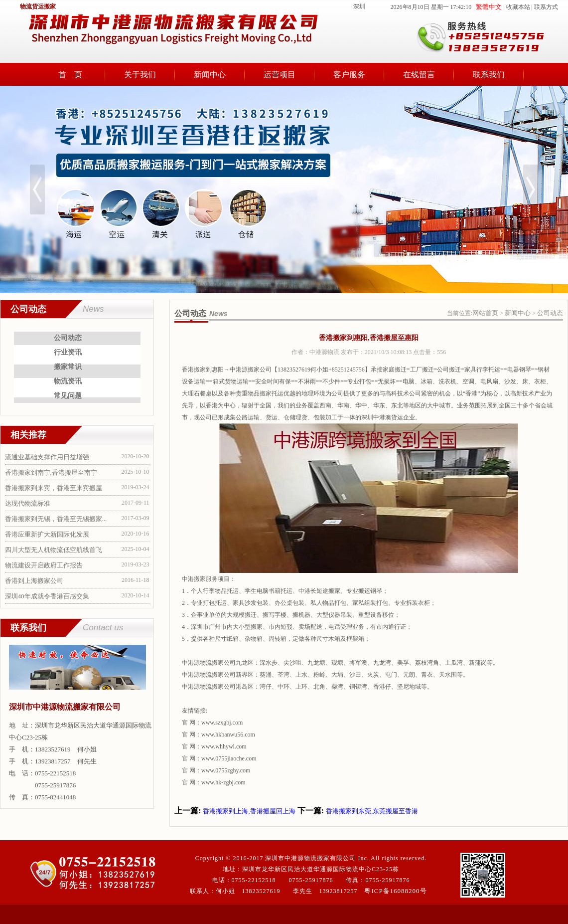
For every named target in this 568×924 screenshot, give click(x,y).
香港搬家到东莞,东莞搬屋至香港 (372, 811)
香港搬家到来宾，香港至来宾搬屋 (54, 488)
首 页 (70, 75)
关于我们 (140, 75)
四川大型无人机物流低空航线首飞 (54, 550)
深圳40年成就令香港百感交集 (47, 596)
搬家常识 (68, 367)
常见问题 (68, 396)
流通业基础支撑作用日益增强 (47, 457)
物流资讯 (68, 381)
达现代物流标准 (28, 503)
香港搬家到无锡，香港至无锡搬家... (56, 519)
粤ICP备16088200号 (395, 891)
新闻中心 (210, 75)
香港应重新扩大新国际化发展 (47, 534)
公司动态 (68, 338)
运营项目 (280, 75)
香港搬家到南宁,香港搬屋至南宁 (51, 472)
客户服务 (349, 75)
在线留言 (419, 75)
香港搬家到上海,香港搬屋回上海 (249, 811)
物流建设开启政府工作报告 (44, 565)
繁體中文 (489, 7)
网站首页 (485, 313)
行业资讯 (68, 352)
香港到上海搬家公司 (34, 581)
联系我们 (489, 75)
